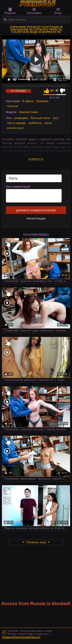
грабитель (35, 123)
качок (48, 123)
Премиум (42, 101)
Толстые (12, 106)
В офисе (28, 101)
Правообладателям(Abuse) (21, 637)
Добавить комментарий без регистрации (36, 211)
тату (55, 118)
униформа (21, 118)
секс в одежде (16, 123)
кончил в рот (15, 128)
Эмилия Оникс (29, 112)
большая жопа (40, 118)
